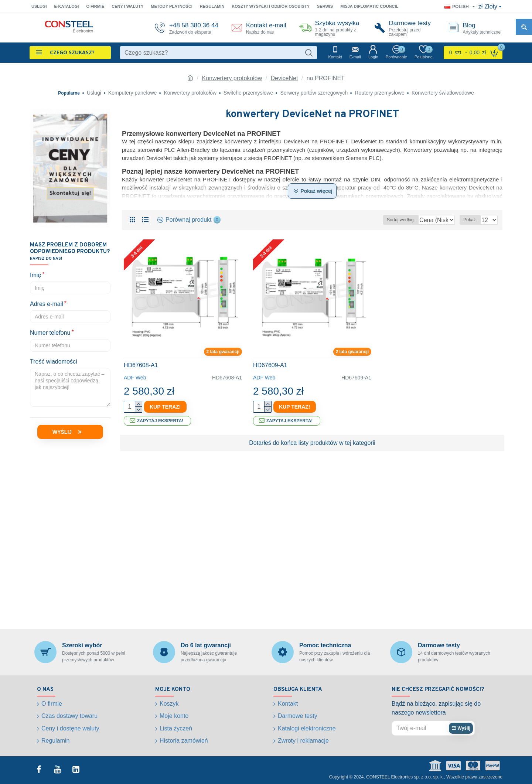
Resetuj (43, 232)
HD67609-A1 (270, 365)
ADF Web (135, 378)
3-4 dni (49, 297)
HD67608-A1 (141, 365)
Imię (35, 463)
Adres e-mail (47, 492)
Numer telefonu (50, 521)
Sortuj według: (385, 220)
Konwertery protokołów (232, 78)
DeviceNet (284, 78)
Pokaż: (472, 220)
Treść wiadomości (53, 550)
